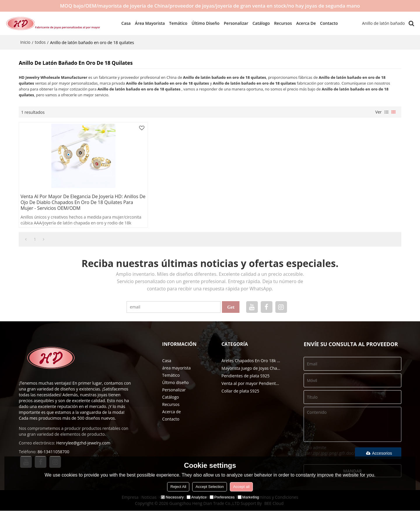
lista (386, 112)
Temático (176, 23)
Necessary (172, 497)
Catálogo (259, 23)
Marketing (248, 497)
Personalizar (234, 23)
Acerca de (303, 23)
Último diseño (203, 23)
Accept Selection (210, 487)
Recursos (280, 23)
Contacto (327, 23)
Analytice (197, 497)
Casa (123, 23)
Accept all (241, 487)
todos (40, 42)
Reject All (178, 487)
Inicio (25, 42)
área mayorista (147, 23)
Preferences (222, 497)
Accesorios (378, 453)
